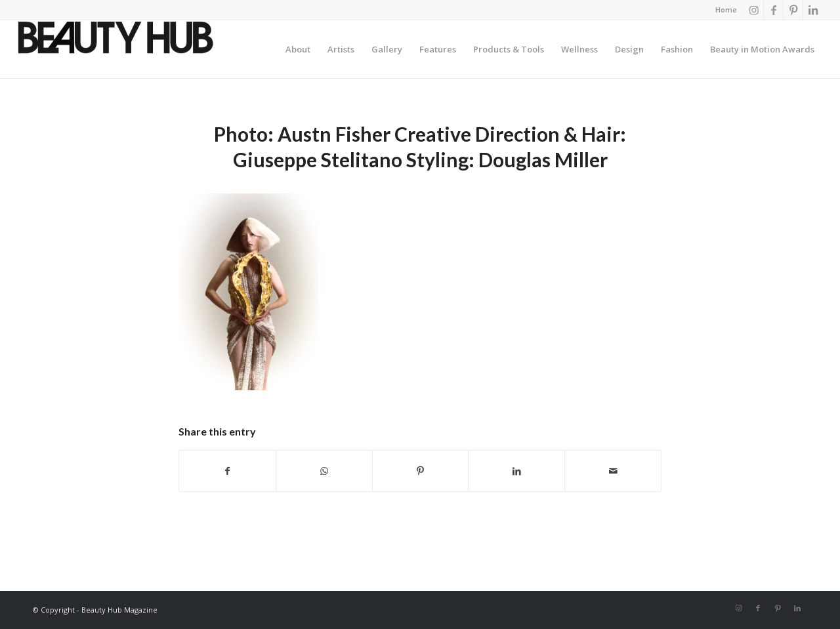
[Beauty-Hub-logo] (115, 49)
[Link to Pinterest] (793, 10)
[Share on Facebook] (227, 471)
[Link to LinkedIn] (813, 10)
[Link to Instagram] (754, 10)
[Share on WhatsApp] (324, 471)
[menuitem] (723, 10)
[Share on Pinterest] (421, 471)
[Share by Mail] (613, 471)
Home (726, 10)
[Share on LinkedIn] (516, 471)
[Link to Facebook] (773, 10)
